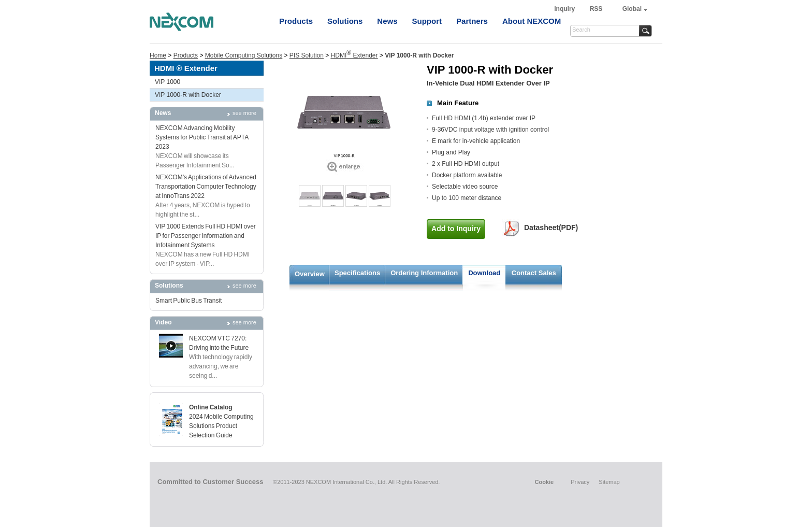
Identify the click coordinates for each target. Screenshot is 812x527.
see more (244, 113)
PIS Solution (307, 55)
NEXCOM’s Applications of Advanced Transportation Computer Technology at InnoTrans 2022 (206, 187)
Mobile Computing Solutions (244, 55)
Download (484, 273)
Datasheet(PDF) (551, 227)
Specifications (357, 273)
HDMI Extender (354, 55)
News (387, 21)
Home (158, 55)
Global (632, 9)
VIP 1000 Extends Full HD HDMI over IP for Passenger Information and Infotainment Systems (206, 236)
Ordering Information (424, 273)
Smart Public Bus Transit (189, 301)
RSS (596, 9)
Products (296, 21)
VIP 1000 (168, 82)
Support (427, 21)
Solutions (345, 21)
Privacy (580, 482)
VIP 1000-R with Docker (188, 95)
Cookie (544, 482)
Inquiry (565, 9)
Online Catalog (211, 407)
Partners (472, 21)
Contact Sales (534, 273)
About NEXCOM (532, 21)
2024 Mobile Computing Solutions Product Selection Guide (221, 426)
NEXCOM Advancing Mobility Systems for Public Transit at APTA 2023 (202, 137)
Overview (310, 274)
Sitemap (609, 482)
